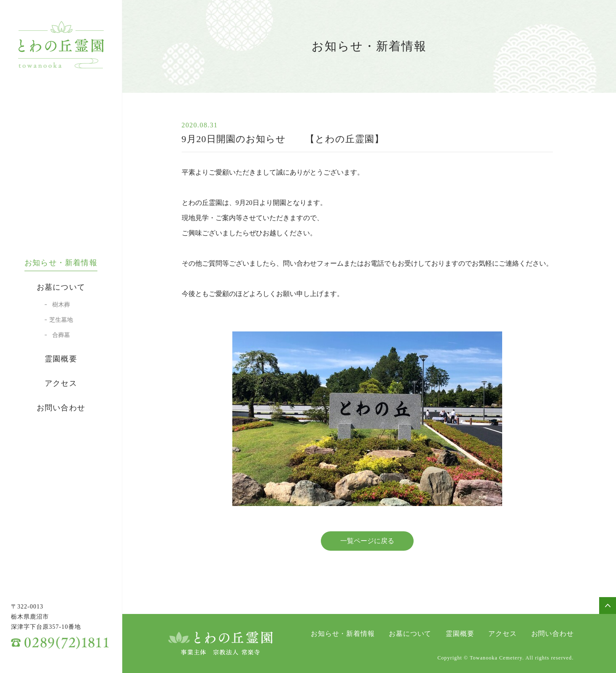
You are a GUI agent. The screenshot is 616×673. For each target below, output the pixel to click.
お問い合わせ (61, 408)
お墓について (61, 287)
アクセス (61, 383)
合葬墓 (61, 335)
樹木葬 (61, 305)
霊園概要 (61, 359)
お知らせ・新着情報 (61, 263)
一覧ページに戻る (367, 541)
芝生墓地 (61, 320)
